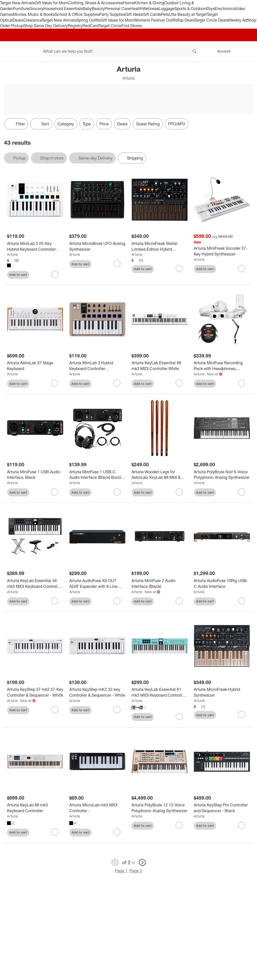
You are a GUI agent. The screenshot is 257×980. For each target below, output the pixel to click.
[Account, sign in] (221, 51)
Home (128, 3)
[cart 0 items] (246, 51)
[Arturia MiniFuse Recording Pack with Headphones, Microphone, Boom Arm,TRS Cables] (222, 366)
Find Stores (132, 26)
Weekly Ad (238, 20)
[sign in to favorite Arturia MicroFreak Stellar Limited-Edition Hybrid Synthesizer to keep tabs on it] (179, 269)
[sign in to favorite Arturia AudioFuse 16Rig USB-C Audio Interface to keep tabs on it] (241, 601)
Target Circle (110, 26)
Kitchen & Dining (149, 3)
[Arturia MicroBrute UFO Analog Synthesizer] (97, 246)
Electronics (225, 9)
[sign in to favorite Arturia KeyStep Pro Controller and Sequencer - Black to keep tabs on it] (241, 825)
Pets (165, 14)
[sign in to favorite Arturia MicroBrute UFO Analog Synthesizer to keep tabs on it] (117, 264)
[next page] (142, 862)
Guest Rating (148, 124)
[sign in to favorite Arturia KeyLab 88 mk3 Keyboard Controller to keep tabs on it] (55, 832)
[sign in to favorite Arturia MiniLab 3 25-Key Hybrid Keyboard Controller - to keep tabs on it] (55, 274)
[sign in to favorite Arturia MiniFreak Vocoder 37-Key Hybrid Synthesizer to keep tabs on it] (241, 269)
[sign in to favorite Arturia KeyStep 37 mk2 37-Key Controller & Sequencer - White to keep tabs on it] (55, 710)
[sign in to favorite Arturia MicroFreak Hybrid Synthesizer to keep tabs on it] (241, 714)
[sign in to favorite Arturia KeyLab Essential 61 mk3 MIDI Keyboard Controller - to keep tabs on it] (179, 716)
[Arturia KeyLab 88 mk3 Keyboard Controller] (35, 808)
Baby (87, 9)
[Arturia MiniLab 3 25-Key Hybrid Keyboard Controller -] (35, 246)
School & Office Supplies (77, 14)
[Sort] (41, 124)
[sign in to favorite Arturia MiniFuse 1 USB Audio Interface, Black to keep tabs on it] (55, 492)
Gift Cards (152, 14)
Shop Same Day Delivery (46, 26)
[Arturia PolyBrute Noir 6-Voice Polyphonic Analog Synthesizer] (222, 475)
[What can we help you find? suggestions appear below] (120, 51)
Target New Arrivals (17, 3)
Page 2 (136, 871)
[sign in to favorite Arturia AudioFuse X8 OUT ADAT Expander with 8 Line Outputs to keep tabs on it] (117, 601)
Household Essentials (63, 9)
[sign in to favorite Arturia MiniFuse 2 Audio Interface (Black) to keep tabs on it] (179, 601)
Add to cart (18, 275)
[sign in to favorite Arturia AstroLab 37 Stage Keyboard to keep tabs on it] (55, 383)
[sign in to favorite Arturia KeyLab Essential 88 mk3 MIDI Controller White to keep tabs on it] (179, 383)
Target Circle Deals (211, 20)
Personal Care (117, 9)
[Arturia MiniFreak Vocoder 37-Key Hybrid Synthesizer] (222, 251)
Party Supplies (112, 14)
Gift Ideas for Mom (51, 3)
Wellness (150, 9)
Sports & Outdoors (191, 9)
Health (136, 9)
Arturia (12, 254)
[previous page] (115, 862)
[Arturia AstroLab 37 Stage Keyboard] (35, 366)
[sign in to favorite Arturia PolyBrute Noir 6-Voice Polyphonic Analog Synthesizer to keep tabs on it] (241, 492)
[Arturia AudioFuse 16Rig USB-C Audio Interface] (222, 584)
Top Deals (186, 20)
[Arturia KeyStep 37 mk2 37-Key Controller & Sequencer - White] (35, 692)
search (195, 52)
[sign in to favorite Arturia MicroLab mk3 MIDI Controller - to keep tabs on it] (117, 832)
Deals (18, 20)
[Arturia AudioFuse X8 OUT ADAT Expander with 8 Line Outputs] (97, 584)
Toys (211, 9)
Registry (75, 26)
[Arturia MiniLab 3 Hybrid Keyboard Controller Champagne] (97, 366)
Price (104, 124)
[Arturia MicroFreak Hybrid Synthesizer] (222, 692)
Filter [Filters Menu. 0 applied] (16, 124)
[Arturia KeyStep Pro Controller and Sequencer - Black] (222, 808)
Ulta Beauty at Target (188, 14)
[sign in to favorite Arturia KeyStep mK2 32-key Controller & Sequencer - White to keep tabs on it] (117, 710)
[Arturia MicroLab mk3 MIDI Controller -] (97, 808)
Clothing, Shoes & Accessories (95, 3)
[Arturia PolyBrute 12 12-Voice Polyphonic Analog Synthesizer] (160, 808)
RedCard (91, 26)
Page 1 (121, 871)
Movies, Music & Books (34, 14)
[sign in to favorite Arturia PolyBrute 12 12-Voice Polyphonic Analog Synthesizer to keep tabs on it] (179, 825)
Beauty (98, 9)
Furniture (21, 9)
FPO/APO (177, 124)
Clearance (33, 20)
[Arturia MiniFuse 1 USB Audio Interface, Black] (35, 475)
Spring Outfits (88, 20)
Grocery (36, 9)
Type (87, 124)
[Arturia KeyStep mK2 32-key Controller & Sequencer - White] (97, 692)
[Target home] (11, 51)
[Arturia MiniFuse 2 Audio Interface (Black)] (160, 584)
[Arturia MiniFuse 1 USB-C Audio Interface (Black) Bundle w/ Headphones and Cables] (97, 475)
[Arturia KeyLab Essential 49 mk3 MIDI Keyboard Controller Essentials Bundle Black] (35, 584)
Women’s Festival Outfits (156, 20)
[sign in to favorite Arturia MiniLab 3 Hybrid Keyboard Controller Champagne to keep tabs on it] (117, 383)
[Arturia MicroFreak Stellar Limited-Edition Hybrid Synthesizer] (160, 246)
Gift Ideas (134, 14)
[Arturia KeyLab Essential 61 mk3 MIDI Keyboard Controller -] (160, 692)
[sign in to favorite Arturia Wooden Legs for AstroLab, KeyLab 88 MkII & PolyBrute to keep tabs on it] (179, 492)
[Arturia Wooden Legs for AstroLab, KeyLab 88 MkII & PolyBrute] (160, 475)
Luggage (167, 9)
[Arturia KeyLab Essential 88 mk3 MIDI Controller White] (160, 366)
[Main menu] (29, 51)
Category (66, 124)
